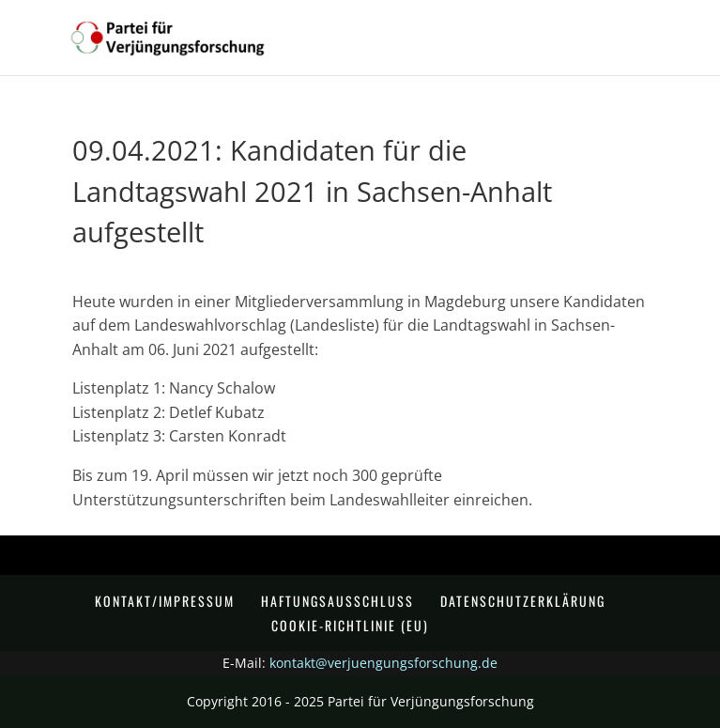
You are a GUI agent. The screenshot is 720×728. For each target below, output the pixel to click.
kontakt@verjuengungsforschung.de (383, 663)
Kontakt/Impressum (165, 601)
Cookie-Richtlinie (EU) (350, 625)
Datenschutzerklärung (523, 601)
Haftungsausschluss (337, 601)
